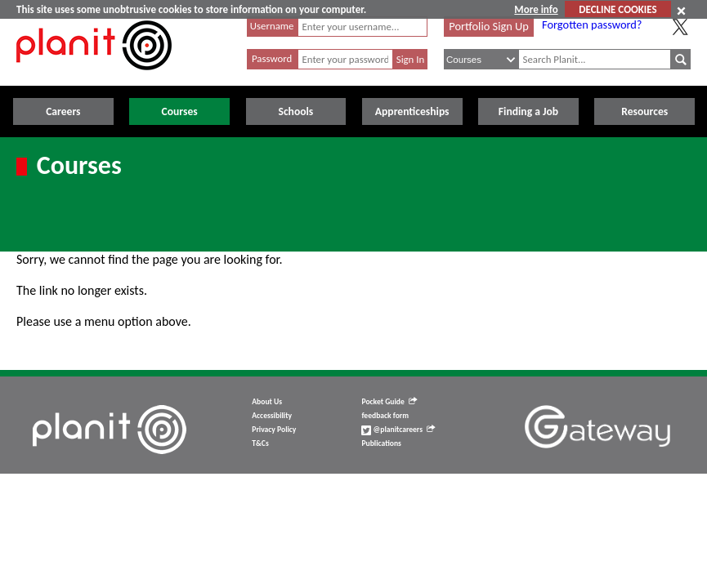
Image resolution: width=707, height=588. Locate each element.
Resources (644, 111)
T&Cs (260, 443)
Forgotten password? (592, 24)
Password (272, 58)
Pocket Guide (389, 402)
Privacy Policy (274, 430)
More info (536, 9)
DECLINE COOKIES (618, 9)
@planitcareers (398, 430)
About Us (267, 402)
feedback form (385, 416)
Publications (381, 443)
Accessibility (272, 416)
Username (272, 26)
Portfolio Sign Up (489, 26)
